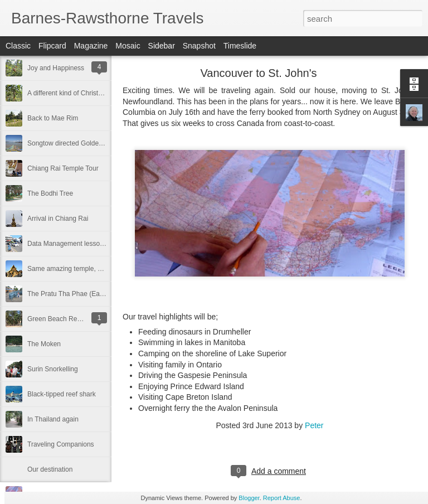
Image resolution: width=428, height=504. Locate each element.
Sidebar (162, 46)
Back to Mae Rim (53, 118)
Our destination (50, 469)
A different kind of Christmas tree (76, 93)
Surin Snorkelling (53, 369)
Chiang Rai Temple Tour (63, 168)
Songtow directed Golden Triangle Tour (85, 143)
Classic (18, 46)
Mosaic (128, 46)
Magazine (91, 46)
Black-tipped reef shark (62, 394)
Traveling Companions (61, 444)
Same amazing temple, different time (82, 269)
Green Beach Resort (58, 319)
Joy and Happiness (56, 68)
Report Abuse (282, 498)
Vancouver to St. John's (258, 73)
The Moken (44, 344)
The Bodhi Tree (50, 193)
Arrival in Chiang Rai (58, 219)
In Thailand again (53, 419)
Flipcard (52, 46)
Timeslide (240, 46)
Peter (314, 425)
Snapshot (199, 46)
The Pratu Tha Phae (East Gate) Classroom (92, 294)
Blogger (249, 498)
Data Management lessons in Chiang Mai (88, 244)
